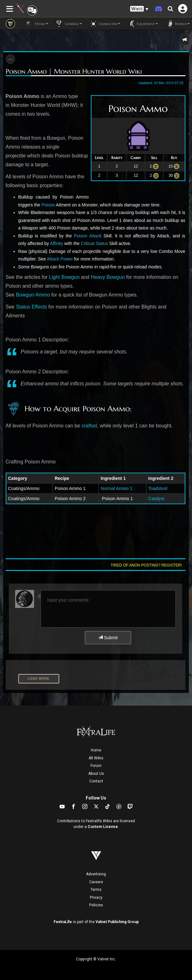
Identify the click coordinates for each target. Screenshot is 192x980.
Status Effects (31, 307)
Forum (96, 766)
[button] (139, 9)
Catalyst (156, 499)
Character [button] (104, 24)
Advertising (96, 874)
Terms (96, 890)
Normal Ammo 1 (116, 488)
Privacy (96, 897)
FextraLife (63, 922)
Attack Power (60, 259)
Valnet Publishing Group (117, 922)
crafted (89, 426)
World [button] (177, 24)
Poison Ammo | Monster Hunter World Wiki (74, 71)
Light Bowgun (64, 277)
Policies (96, 905)
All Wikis (96, 758)
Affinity (56, 243)
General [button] (68, 24)
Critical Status (94, 243)
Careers (96, 882)
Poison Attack (88, 236)
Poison (48, 205)
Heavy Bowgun (108, 277)
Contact (96, 781)
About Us (96, 774)
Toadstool (158, 488)
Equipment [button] (142, 24)
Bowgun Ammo (33, 295)
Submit (108, 638)
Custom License (103, 827)
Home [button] (36, 24)
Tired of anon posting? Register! (146, 565)
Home (96, 750)
